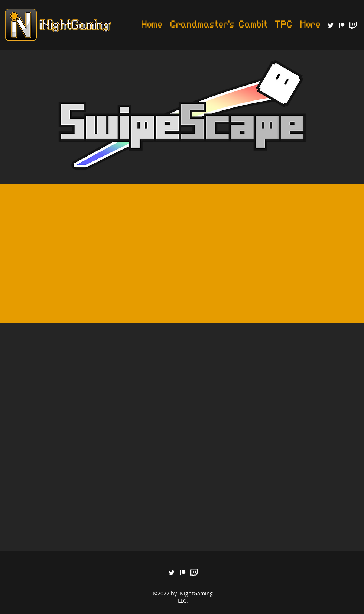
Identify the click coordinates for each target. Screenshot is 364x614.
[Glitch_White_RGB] (353, 25)
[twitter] (331, 25)
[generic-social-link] (342, 25)
